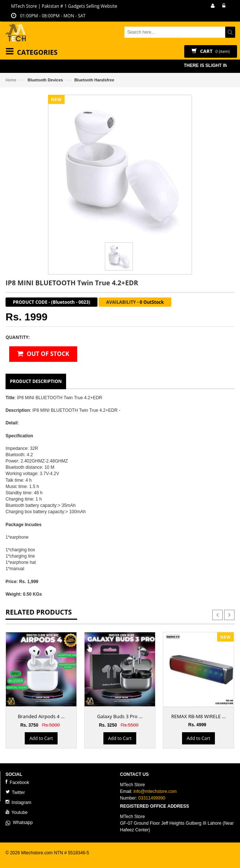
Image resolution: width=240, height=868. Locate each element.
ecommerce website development (39, 859)
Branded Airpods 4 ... (41, 716)
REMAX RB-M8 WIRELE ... (199, 716)
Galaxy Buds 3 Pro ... (120, 716)
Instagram (18, 802)
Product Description (36, 381)
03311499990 (152, 798)
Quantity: (18, 337)
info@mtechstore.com (155, 791)
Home (11, 80)
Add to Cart (41, 738)
